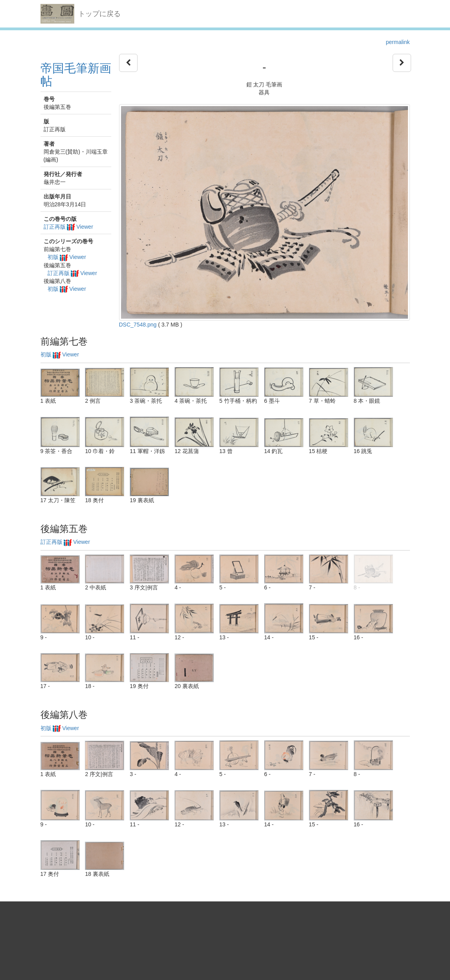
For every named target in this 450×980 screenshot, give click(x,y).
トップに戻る (99, 14)
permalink (398, 42)
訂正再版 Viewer (68, 227)
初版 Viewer (67, 257)
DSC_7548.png (138, 325)
